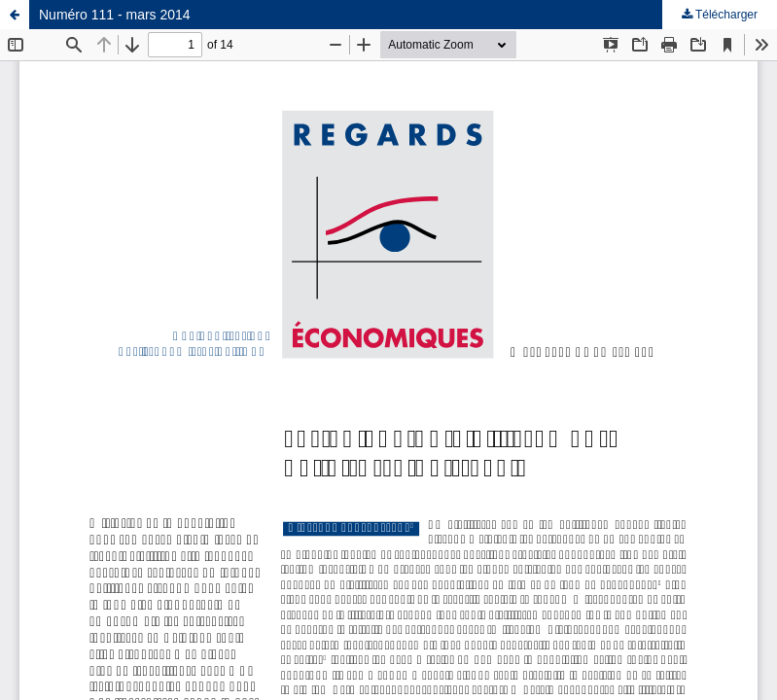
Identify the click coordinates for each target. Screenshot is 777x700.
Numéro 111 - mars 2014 (115, 15)
